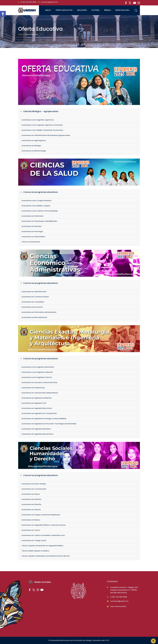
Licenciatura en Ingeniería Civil (34, 403)
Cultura (95, 10)
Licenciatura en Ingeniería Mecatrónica (37, 434)
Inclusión (82, 10)
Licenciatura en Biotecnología (34, 151)
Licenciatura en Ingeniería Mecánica (36, 429)
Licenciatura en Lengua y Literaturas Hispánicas (41, 515)
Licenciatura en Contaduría (33, 302)
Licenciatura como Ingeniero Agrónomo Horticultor (42, 125)
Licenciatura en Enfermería (32, 216)
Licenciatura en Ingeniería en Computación (39, 413)
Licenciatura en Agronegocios (34, 140)
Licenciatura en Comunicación (34, 489)
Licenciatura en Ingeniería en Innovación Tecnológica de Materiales (49, 424)
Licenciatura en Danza (31, 494)
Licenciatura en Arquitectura (33, 388)
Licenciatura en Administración (34, 292)
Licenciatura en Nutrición (32, 226)
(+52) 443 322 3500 (28, 2)
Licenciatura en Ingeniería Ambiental (36, 398)
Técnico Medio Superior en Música (35, 551)
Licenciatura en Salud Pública (33, 237)
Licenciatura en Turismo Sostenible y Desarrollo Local (43, 535)
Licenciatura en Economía (32, 307)
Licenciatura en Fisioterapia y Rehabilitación (39, 221)
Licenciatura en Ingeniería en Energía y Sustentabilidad (44, 418)
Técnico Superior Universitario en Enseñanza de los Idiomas (46, 556)
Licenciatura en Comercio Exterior (35, 297)
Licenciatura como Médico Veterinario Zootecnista (42, 130)
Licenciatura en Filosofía (31, 504)
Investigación (122, 10)
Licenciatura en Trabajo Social (34, 540)
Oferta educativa (64, 10)
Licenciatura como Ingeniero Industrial (37, 372)
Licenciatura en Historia (31, 510)
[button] (3, 14)
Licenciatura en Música (31, 520)
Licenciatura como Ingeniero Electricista (38, 367)
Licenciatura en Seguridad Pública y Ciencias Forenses (44, 525)
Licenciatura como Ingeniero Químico (37, 377)
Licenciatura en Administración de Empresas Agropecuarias (46, 135)
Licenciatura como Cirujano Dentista (36, 201)
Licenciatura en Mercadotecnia (34, 317)
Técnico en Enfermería (31, 242)
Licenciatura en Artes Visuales (34, 484)
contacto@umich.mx (49, 2)
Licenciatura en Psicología (32, 231)
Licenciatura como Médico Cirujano (36, 206)
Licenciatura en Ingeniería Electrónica (37, 408)
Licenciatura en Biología (31, 146)
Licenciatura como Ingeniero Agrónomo (38, 120)
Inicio (48, 10)
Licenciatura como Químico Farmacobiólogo (40, 211)
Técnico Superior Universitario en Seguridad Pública (42, 546)
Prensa (107, 10)
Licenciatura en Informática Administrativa (39, 312)
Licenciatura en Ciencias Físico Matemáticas (40, 393)
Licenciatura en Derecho (31, 499)
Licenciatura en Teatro (31, 530)
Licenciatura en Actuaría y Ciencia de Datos (39, 382)
